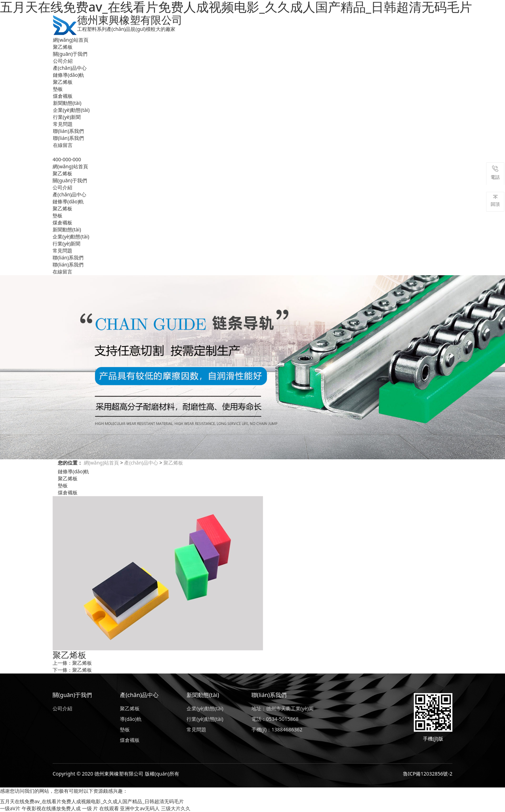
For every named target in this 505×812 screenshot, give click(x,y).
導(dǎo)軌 (131, 719)
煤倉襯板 (63, 96)
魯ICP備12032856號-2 (428, 774)
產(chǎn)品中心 (70, 68)
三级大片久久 (176, 808)
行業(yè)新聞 (67, 117)
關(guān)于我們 (70, 54)
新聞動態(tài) (67, 103)
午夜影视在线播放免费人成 (51, 808)
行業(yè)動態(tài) (205, 719)
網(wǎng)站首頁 (71, 40)
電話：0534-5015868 (275, 719)
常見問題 (63, 124)
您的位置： (70, 463)
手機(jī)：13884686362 (277, 729)
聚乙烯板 (63, 47)
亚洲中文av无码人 (140, 808)
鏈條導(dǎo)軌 (69, 75)
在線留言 (63, 145)
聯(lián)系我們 (68, 131)
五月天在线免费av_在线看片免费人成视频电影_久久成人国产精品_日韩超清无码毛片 (92, 801)
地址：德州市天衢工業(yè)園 (282, 708)
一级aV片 (10, 808)
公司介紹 (63, 61)
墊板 (58, 89)
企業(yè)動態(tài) (71, 110)
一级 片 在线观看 (100, 808)
